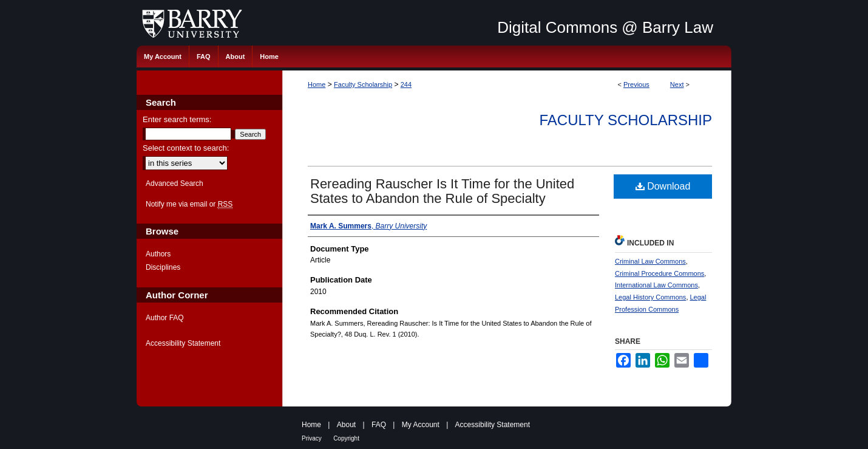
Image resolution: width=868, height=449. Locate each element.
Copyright (346, 438)
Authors (158, 254)
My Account (421, 425)
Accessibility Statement (183, 343)
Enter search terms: (177, 119)
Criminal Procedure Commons (659, 273)
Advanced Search (175, 183)
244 (406, 84)
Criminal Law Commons (650, 261)
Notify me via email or (189, 204)
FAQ (379, 425)
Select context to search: (186, 148)
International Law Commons (656, 285)
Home (317, 84)
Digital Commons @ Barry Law (605, 27)
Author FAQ (165, 318)
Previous (636, 84)
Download (663, 186)
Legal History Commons (650, 297)
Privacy (312, 438)
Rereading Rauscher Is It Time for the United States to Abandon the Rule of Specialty (442, 191)
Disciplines (163, 267)
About (346, 425)
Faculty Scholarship (363, 84)
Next (677, 84)
